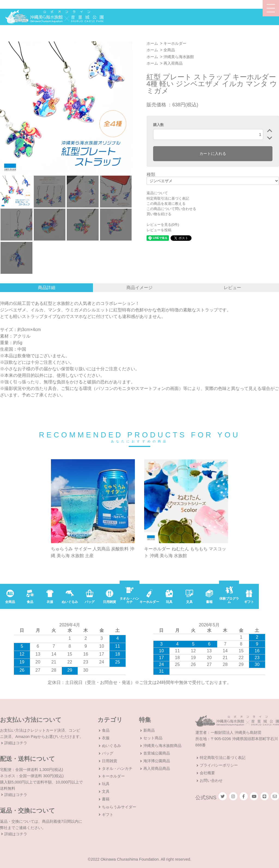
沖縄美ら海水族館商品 (162, 746)
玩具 (106, 784)
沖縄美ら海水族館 (179, 57)
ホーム (152, 43)
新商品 (149, 730)
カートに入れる (213, 154)
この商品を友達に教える (166, 204)
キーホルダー (175, 43)
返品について (157, 193)
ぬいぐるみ (111, 746)
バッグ (108, 753)
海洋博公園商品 (157, 761)
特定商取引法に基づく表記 (168, 198)
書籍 (106, 799)
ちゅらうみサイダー (119, 807)
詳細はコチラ (16, 743)
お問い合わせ (211, 780)
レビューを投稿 (159, 230)
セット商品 (153, 738)
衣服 (106, 738)
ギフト (108, 815)
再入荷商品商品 (157, 768)
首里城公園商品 (157, 753)
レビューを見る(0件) (163, 225)
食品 (106, 730)
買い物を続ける (159, 214)
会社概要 (207, 773)
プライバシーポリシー (219, 765)
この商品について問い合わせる (171, 209)
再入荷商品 (173, 63)
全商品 (169, 50)
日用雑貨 (110, 761)
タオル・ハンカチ (117, 768)
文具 (106, 791)
